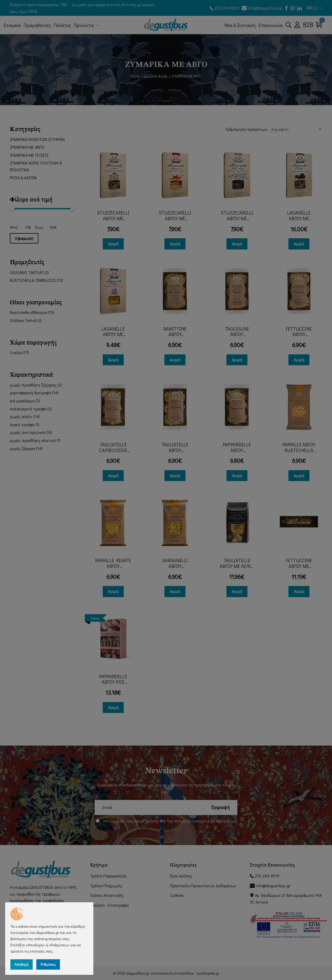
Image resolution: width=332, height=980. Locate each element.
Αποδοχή (22, 964)
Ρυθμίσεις (48, 964)
